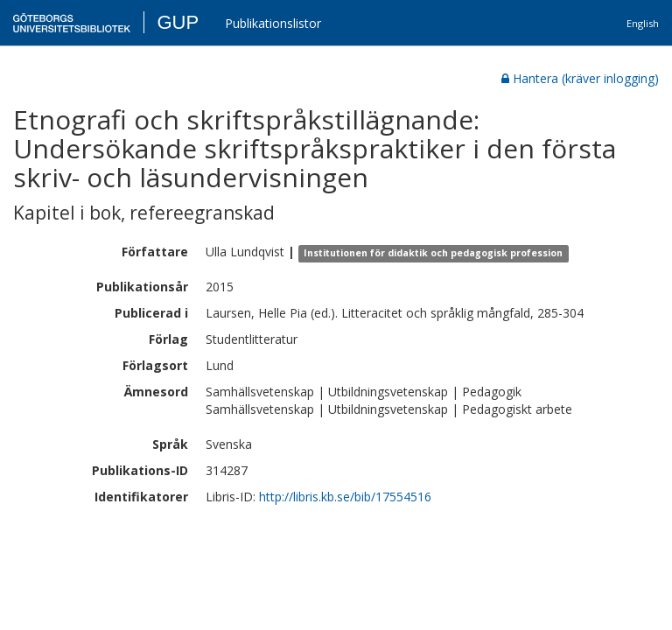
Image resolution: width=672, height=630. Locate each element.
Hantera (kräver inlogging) (580, 78)
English (643, 23)
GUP (178, 22)
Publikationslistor (273, 23)
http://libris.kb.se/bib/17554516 (345, 497)
